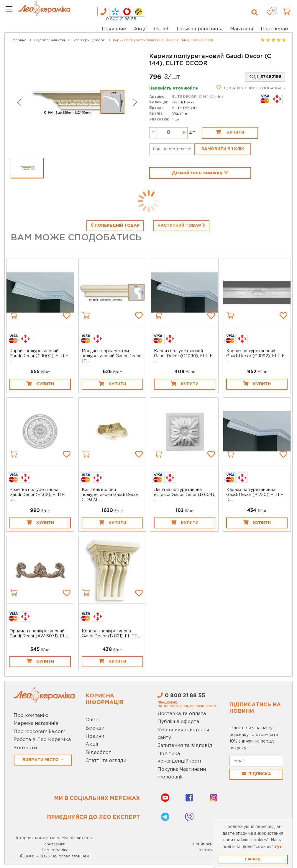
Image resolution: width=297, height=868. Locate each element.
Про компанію (31, 716)
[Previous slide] (19, 102)
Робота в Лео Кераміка (42, 740)
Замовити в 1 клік (223, 149)
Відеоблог (98, 753)
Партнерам (274, 29)
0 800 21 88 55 (121, 19)
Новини (95, 736)
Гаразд (253, 859)
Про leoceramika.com (40, 732)
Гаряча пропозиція (200, 29)
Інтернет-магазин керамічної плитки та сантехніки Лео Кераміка (55, 844)
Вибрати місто (41, 760)
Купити (230, 132)
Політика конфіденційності (179, 758)
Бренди (95, 728)
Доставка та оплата (182, 714)
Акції (140, 29)
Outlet (93, 720)
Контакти (25, 748)
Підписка (256, 774)
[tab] (103, 12)
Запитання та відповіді (186, 746)
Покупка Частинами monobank (182, 773)
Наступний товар (181, 225)
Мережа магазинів (36, 724)
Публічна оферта (178, 722)
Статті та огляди (106, 761)
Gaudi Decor (184, 102)
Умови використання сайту (183, 734)
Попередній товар (115, 225)
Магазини (242, 29)
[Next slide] (135, 102)
